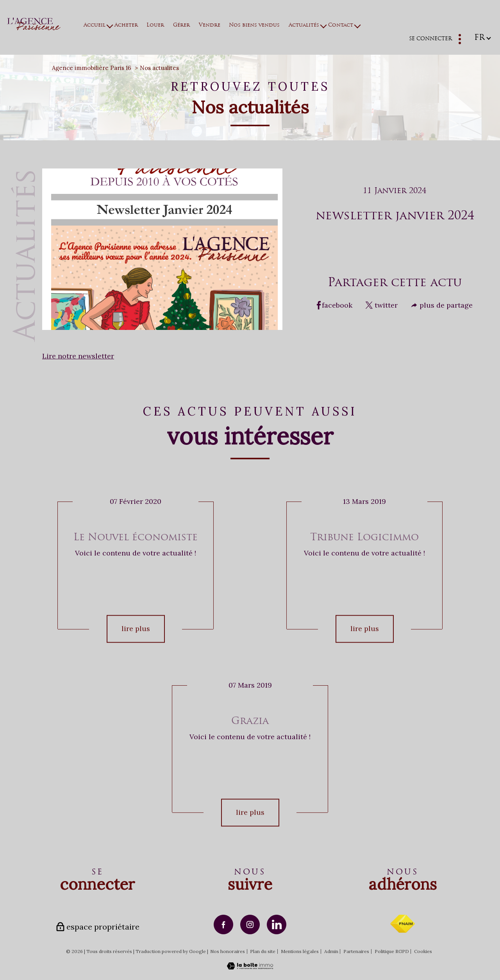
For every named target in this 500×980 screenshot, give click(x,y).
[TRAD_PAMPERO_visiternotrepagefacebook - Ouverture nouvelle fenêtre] (223, 924)
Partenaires (356, 951)
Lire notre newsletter (78, 356)
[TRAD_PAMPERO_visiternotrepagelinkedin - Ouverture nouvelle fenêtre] (277, 924)
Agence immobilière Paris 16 (92, 68)
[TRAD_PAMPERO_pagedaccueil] (34, 28)
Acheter (126, 25)
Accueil (95, 25)
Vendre (210, 25)
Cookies (423, 951)
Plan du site (263, 951)
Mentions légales (300, 951)
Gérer (181, 25)
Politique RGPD (392, 951)
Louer (156, 25)
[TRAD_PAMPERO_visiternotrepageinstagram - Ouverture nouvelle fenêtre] (250, 924)
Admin (331, 951)
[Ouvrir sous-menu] (110, 25)
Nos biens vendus (255, 25)
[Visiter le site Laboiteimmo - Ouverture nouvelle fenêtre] (250, 967)
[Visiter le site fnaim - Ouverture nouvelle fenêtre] (403, 924)
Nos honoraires (228, 951)
